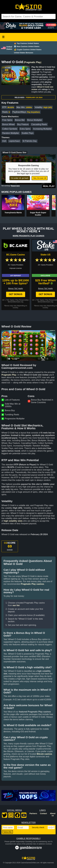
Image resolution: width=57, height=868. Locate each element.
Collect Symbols (10, 129)
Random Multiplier (11, 133)
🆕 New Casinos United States (27, 46)
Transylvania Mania (13, 213)
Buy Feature (23, 124)
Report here (15, 186)
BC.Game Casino (16, 255)
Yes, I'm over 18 (40, 178)
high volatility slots (13, 521)
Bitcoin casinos (44, 754)
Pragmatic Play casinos (32, 584)
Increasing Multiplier (42, 129)
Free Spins (7, 120)
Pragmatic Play (33, 62)
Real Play (49, 186)
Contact (44, 813)
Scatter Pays (28, 133)
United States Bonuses (24, 53)
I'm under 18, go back (20, 178)
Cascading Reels (39, 124)
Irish (4, 141)
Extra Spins (25, 129)
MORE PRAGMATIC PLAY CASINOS (28, 236)
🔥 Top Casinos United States (26, 43)
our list (16, 605)
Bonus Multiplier (35, 120)
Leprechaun (14, 141)
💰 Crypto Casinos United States (28, 50)
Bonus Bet (20, 120)
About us (53, 815)
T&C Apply (10, 300)
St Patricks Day (30, 141)
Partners (33, 813)
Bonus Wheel (8, 124)
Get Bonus (16, 294)
